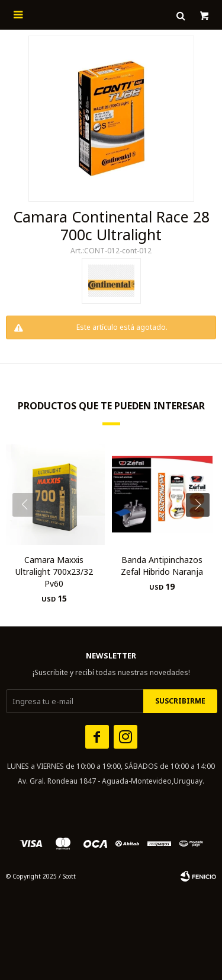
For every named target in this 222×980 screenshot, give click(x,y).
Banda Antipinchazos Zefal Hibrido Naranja (162, 566)
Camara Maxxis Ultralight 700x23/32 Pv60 (54, 572)
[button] (202, 529)
